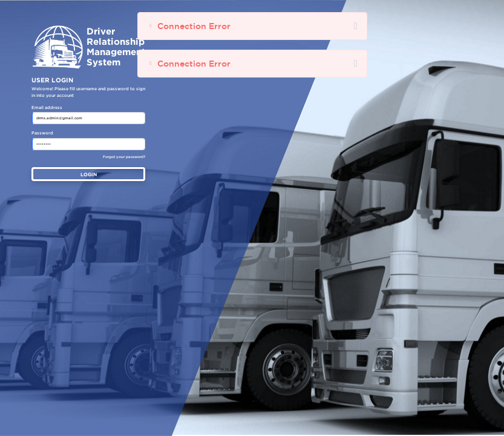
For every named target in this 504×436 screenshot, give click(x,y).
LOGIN (89, 174)
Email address (47, 108)
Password (42, 133)
